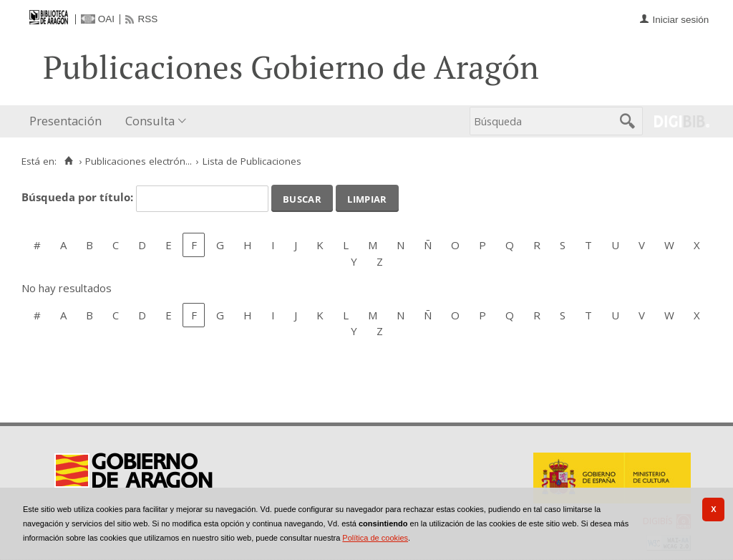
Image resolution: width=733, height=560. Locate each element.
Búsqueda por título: (79, 197)
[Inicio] (68, 161)
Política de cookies (375, 538)
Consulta (150, 121)
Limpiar (367, 198)
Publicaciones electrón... (139, 161)
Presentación (65, 121)
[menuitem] (69, 121)
